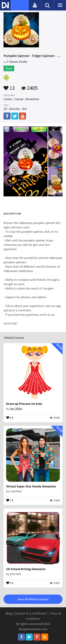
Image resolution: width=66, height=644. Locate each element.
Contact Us (22, 613)
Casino (8, 99)
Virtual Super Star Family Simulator (31, 486)
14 (10, 500)
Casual (19, 99)
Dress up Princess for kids (24, 404)
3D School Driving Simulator (26, 569)
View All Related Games (33, 599)
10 (10, 583)
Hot (24, 109)
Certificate (39, 613)
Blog (9, 613)
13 (9, 86)
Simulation (32, 99)
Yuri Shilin (16, 409)
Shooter (14, 109)
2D (5, 109)
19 (10, 417)
